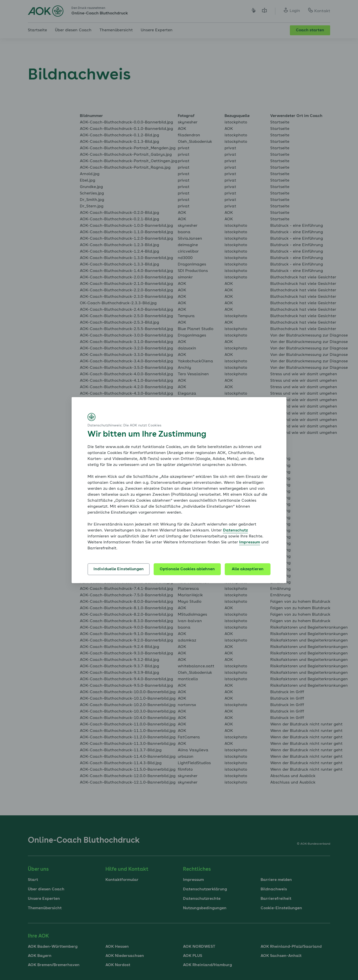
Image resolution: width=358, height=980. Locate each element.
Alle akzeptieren (248, 569)
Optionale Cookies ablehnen (187, 569)
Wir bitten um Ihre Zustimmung (147, 435)
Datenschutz (235, 530)
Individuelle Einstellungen (119, 569)
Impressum (250, 542)
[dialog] (179, 490)
